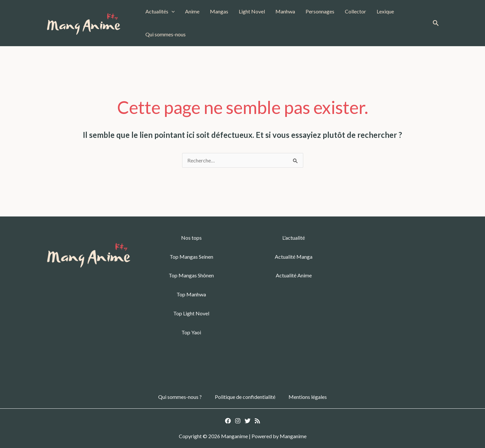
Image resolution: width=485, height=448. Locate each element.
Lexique (385, 11)
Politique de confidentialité (245, 397)
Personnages (320, 11)
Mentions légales (308, 397)
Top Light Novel (191, 313)
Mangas (219, 11)
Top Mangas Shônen (191, 275)
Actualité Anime (294, 275)
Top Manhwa (191, 294)
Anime (192, 11)
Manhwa (285, 11)
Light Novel (252, 11)
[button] (172, 11)
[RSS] (257, 421)
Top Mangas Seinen (191, 257)
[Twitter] (248, 421)
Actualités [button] (160, 11)
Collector (355, 11)
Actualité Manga (294, 257)
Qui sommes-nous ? (180, 397)
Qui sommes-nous (166, 34)
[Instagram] (238, 421)
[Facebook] (228, 421)
